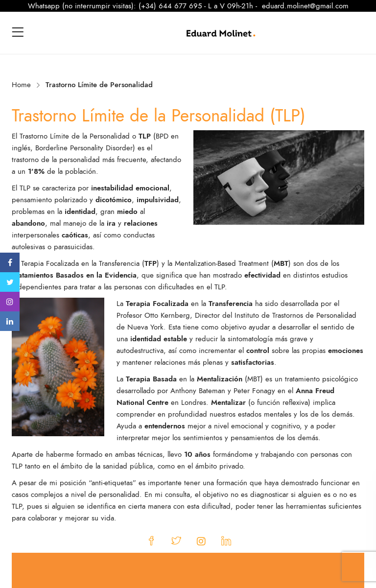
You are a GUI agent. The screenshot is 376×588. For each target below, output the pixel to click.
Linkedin (10, 321)
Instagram (10, 302)
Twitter (10, 282)
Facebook (10, 262)
